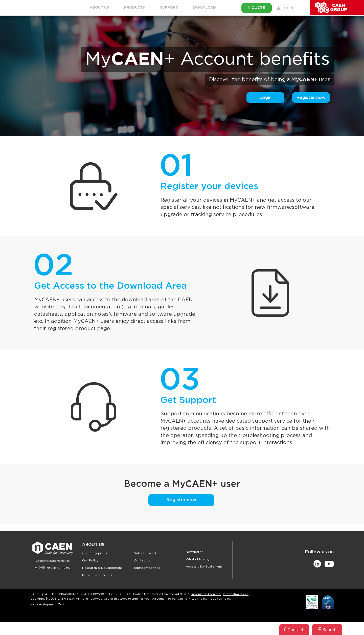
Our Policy (90, 560)
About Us (93, 545)
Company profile (95, 553)
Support (169, 8)
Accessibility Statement (204, 566)
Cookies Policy (221, 599)
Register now (311, 97)
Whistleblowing (198, 559)
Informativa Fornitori (206, 594)
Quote (257, 7)
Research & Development (102, 568)
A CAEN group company (53, 568)
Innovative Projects (97, 575)
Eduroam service (147, 568)
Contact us (142, 560)
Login (265, 97)
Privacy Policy (198, 599)
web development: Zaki (47, 605)
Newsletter (194, 552)
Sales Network (145, 553)
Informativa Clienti (236, 594)
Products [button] (134, 8)
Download (204, 8)
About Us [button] (99, 8)
